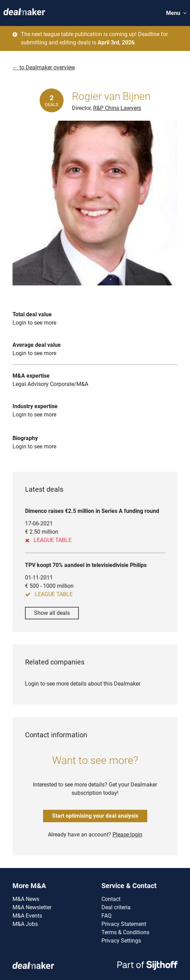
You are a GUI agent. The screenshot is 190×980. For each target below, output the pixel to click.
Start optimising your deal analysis (95, 816)
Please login (127, 835)
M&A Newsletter (32, 907)
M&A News (26, 899)
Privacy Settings (121, 941)
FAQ (106, 916)
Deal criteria (116, 907)
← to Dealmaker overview (44, 67)
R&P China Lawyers (117, 108)
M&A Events (27, 916)
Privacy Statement (124, 924)
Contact (111, 899)
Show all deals (52, 613)
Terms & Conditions (125, 932)
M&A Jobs (25, 924)
